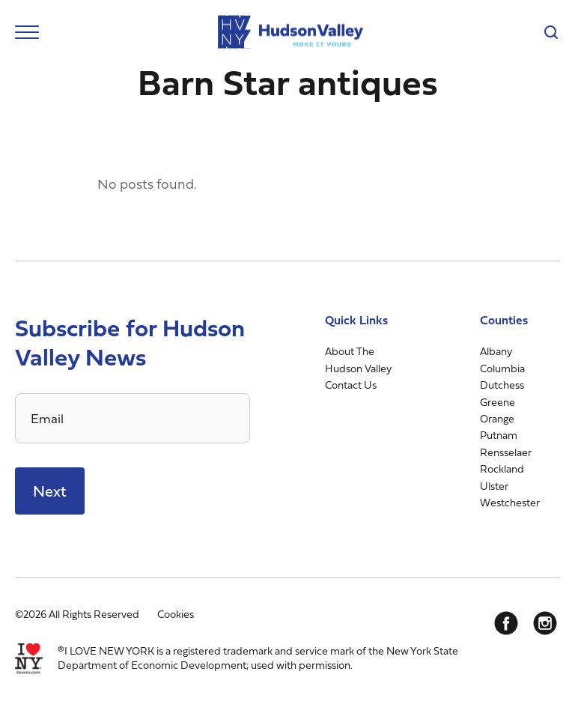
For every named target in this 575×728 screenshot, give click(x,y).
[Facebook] (506, 623)
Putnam (499, 435)
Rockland (502, 468)
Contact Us (351, 385)
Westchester (510, 502)
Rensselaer (506, 452)
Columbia (502, 368)
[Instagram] (545, 623)
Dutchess (502, 385)
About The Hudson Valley (358, 359)
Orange (497, 418)
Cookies (176, 614)
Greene (498, 402)
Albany (496, 351)
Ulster (494, 486)
